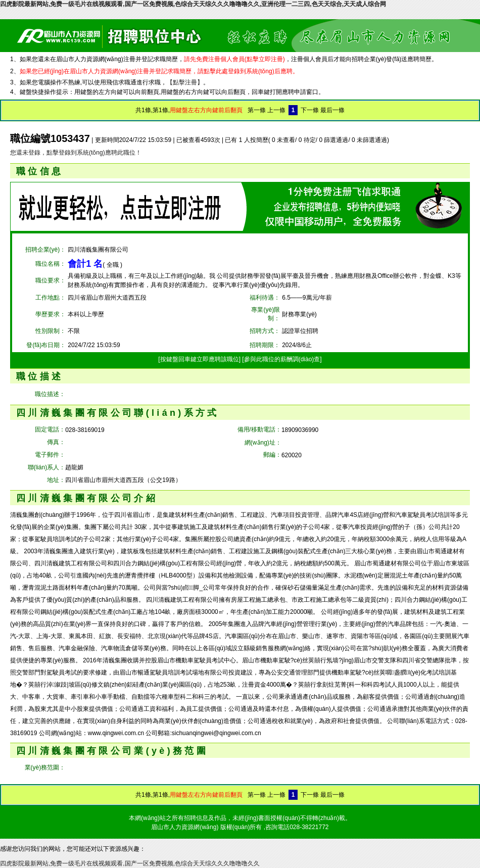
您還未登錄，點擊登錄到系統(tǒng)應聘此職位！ (76, 153)
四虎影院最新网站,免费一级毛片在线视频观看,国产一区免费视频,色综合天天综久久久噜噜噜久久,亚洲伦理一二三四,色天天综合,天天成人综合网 (193, 4)
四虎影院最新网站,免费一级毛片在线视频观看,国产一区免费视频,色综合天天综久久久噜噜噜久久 (130, 863)
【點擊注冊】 (185, 82)
